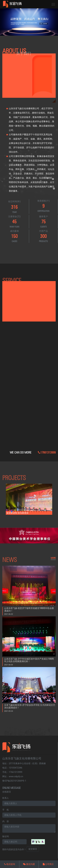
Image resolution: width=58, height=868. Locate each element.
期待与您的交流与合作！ (14, 849)
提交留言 (33, 849)
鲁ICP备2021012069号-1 (14, 781)
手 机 (6, 810)
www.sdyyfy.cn (16, 776)
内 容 (6, 821)
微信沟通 (29, 864)
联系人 (6, 798)
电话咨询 (10, 864)
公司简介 (48, 864)
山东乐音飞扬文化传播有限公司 (22, 758)
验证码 (6, 836)
